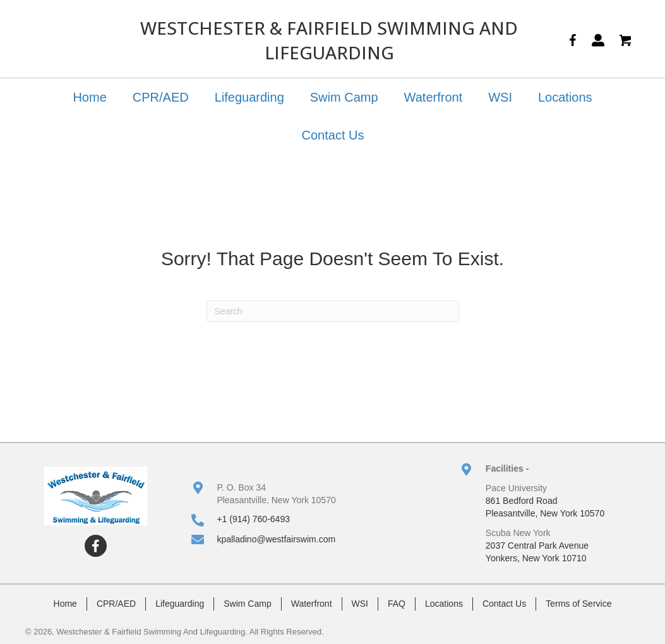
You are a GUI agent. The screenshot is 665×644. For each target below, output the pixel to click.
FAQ (397, 604)
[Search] (333, 311)
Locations (565, 97)
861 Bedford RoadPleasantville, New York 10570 (545, 507)
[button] (96, 546)
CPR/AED (161, 97)
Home (89, 97)
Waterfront (434, 97)
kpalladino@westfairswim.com (276, 539)
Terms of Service (578, 604)
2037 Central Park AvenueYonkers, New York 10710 (537, 552)
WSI (500, 97)
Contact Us (333, 135)
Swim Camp (344, 97)
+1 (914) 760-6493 (253, 519)
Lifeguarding (249, 97)
